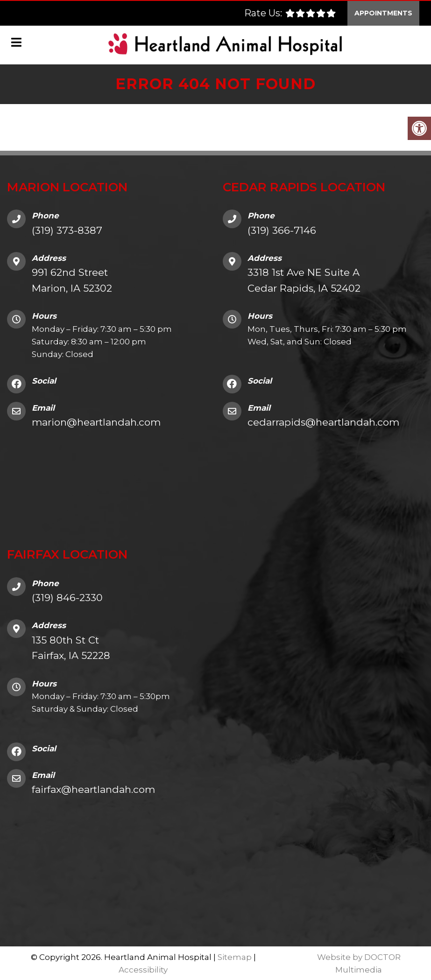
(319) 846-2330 (67, 597)
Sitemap (235, 956)
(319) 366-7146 (282, 229)
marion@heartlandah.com (96, 421)
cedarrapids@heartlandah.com (323, 421)
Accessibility (143, 969)
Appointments (383, 12)
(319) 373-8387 (67, 229)
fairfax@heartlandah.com (93, 789)
